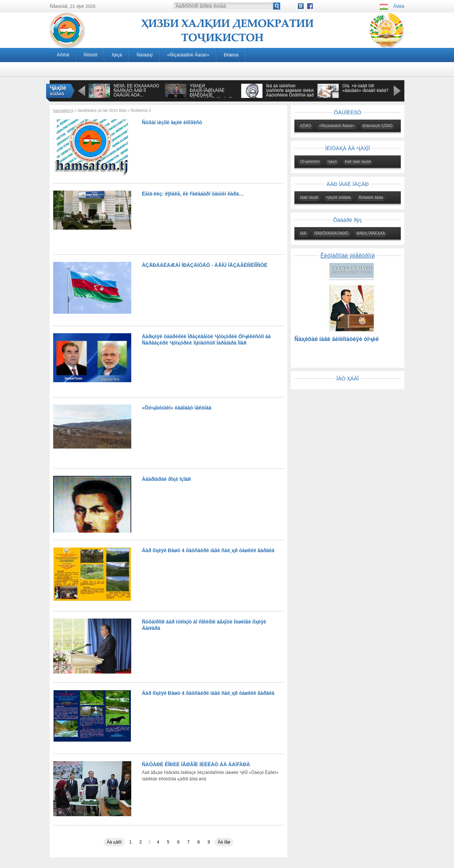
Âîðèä (399, 6)
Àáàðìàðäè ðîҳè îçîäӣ (166, 479)
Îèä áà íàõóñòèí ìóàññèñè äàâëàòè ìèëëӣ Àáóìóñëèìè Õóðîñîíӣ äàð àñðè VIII (290, 93)
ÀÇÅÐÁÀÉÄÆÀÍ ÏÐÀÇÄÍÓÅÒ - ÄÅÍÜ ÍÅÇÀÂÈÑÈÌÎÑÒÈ (205, 265)
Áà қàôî (114, 842)
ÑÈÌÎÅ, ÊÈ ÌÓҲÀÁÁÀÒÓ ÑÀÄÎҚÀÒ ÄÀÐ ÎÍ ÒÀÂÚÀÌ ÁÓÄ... (136, 90)
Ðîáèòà (231, 55)
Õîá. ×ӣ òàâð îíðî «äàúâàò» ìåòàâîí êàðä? (365, 88)
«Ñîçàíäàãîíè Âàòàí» (188, 55)
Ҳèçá (117, 55)
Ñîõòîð (90, 55)
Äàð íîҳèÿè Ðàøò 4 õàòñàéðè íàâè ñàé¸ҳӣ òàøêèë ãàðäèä (208, 550)
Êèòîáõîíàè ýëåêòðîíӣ (347, 256)
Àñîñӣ (63, 55)
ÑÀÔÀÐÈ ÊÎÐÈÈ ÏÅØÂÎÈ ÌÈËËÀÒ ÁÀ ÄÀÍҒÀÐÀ (196, 764)
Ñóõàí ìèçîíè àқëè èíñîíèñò (172, 122)
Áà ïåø (224, 842)
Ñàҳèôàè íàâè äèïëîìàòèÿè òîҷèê (337, 339)
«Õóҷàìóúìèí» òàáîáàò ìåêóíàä (177, 408)
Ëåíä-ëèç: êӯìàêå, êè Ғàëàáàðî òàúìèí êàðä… (193, 194)
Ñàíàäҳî (145, 55)
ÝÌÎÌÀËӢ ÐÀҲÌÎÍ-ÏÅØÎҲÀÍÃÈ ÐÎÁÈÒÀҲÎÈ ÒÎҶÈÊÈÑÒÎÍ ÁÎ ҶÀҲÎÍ (211, 93)
